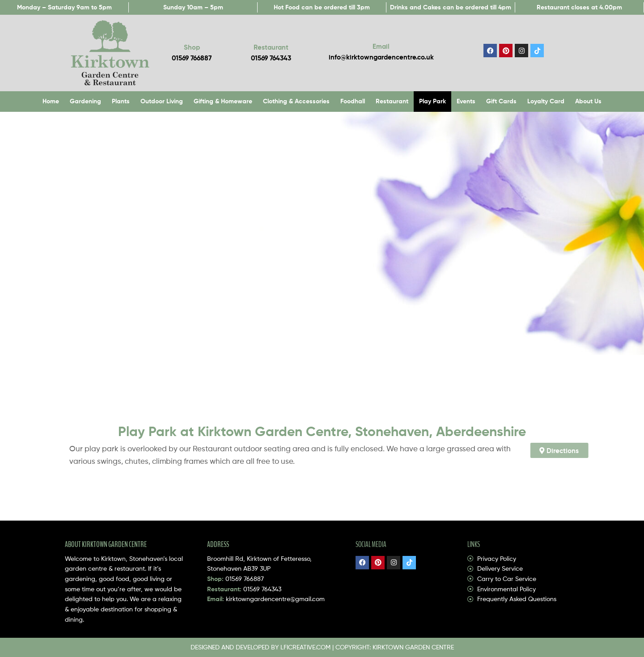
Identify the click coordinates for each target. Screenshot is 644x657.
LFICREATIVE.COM (305, 647)
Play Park (432, 101)
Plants (121, 101)
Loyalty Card (546, 101)
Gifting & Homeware (223, 101)
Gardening (85, 101)
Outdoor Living (162, 101)
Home (51, 101)
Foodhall (353, 101)
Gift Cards (501, 101)
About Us (588, 101)
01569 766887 (245, 579)
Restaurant (392, 101)
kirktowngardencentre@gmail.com (275, 599)
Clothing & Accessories (296, 101)
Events (466, 101)
